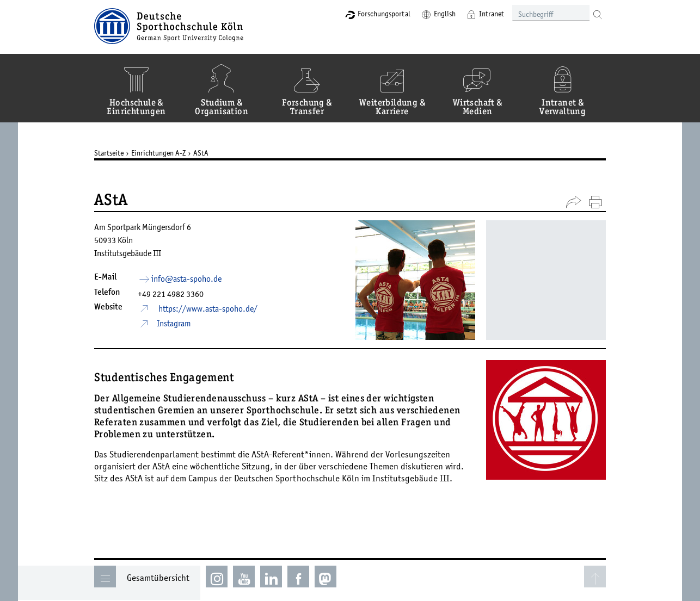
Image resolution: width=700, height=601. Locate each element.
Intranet (492, 14)
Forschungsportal (384, 14)
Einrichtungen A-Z (158, 153)
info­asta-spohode (186, 278)
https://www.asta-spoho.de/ (207, 308)
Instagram (174, 323)
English (445, 14)
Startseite (109, 153)
